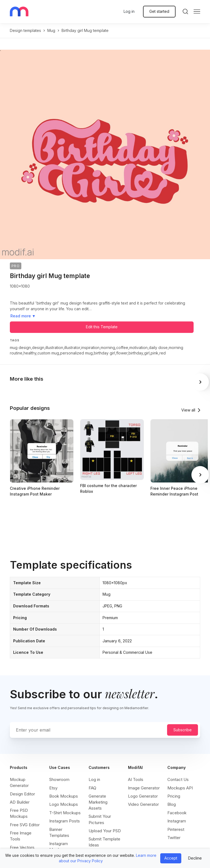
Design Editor (22, 794)
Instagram (177, 821)
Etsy (53, 788)
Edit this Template (102, 327)
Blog (172, 804)
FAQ (92, 788)
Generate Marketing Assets (98, 802)
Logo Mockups (64, 804)
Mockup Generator (19, 782)
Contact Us (178, 779)
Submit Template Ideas (104, 842)
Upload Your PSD (105, 831)
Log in (129, 11)
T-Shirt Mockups (65, 813)
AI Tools (136, 779)
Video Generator (143, 804)
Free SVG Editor (25, 825)
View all (188, 410)
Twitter (174, 838)
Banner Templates (59, 832)
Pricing (174, 796)
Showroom (59, 779)
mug (51, 30)
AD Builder (20, 802)
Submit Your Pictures (100, 819)
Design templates (25, 30)
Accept (171, 858)
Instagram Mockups (59, 847)
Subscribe (183, 730)
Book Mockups (64, 796)
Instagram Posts (65, 821)
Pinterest (176, 829)
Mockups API (180, 788)
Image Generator (144, 788)
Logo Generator (143, 796)
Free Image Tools (21, 836)
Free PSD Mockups (19, 813)
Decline (195, 858)
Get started (159, 11)
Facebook (177, 813)
